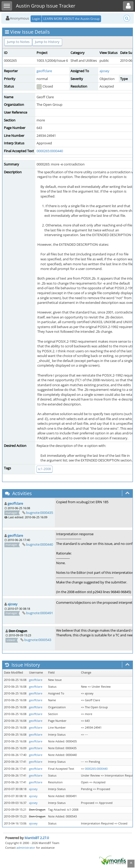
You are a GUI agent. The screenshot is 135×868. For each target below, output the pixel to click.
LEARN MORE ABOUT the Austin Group (71, 19)
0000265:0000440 (50, 151)
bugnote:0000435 (40, 513)
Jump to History (47, 42)
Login (36, 19)
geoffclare (44, 71)
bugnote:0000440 (40, 544)
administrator (26, 848)
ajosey (104, 71)
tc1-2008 (45, 469)
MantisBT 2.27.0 (37, 838)
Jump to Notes (18, 42)
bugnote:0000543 (38, 640)
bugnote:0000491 (40, 613)
